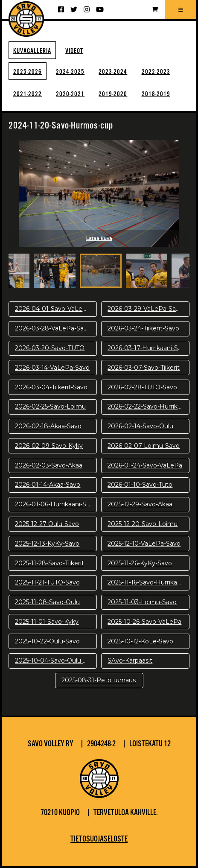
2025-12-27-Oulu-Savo (47, 524)
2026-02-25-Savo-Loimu (50, 406)
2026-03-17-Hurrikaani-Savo (148, 348)
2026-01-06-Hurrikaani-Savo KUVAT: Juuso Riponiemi (56, 504)
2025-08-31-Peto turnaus (99, 680)
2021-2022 (28, 94)
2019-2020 (113, 94)
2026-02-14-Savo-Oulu (140, 426)
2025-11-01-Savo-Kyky (47, 622)
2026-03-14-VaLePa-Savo (52, 368)
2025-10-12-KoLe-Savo (140, 641)
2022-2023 (156, 72)
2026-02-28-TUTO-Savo (142, 387)
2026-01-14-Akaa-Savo (48, 485)
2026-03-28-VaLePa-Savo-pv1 (56, 328)
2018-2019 (156, 94)
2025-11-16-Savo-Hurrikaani (147, 582)
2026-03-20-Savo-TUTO (50, 348)
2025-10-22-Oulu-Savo (47, 641)
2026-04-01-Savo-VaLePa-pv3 (56, 309)
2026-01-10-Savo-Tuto (140, 485)
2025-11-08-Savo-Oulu (47, 602)
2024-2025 (70, 72)
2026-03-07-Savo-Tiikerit (144, 368)
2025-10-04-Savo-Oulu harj (54, 660)
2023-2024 (113, 72)
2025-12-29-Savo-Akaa (140, 504)
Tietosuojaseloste (99, 839)
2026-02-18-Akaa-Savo (48, 426)
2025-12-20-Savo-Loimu (143, 524)
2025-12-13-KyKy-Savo (47, 544)
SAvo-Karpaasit (130, 660)
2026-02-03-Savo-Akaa (49, 465)
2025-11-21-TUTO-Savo (47, 582)
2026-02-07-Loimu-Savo (144, 446)
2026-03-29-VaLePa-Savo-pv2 (148, 309)
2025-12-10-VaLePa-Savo (144, 544)
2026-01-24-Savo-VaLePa (145, 465)
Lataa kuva (99, 238)
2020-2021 (70, 94)
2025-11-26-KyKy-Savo (140, 563)
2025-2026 (28, 72)
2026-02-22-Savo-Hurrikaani (148, 406)
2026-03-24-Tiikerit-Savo (143, 328)
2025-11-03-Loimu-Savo (142, 602)
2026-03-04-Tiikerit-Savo (51, 387)
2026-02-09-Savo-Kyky (49, 446)
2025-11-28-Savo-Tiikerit (49, 563)
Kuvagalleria (32, 51)
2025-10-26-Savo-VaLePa (144, 622)
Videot (74, 51)
